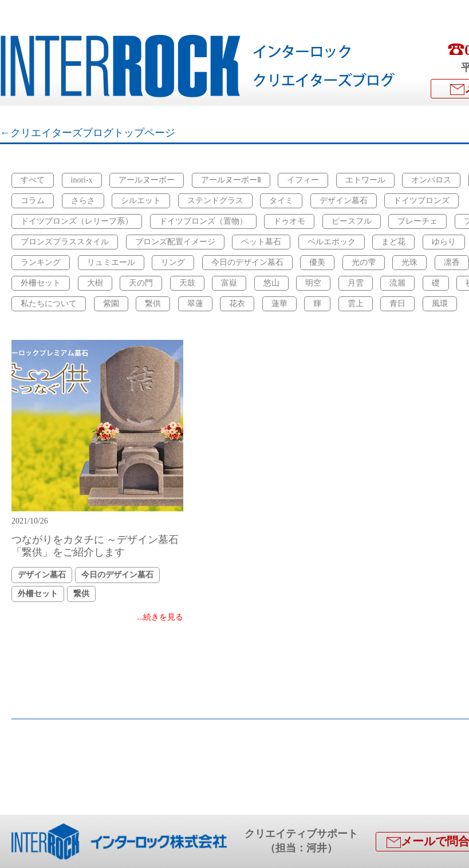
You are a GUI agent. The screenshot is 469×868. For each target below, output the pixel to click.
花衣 (237, 304)
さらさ (83, 201)
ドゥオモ (289, 221)
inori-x (82, 180)
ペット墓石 (261, 242)
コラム (33, 201)
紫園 (111, 304)
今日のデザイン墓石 (247, 262)
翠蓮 (195, 304)
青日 (397, 304)
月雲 (356, 283)
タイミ (281, 201)
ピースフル (352, 221)
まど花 (393, 242)
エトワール (365, 180)
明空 (313, 283)
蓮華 (279, 304)
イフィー (303, 180)
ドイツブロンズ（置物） (203, 221)
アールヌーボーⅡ (231, 180)
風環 (440, 304)
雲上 (356, 304)
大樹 (95, 283)
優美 (317, 262)
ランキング (41, 262)
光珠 (409, 262)
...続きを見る (161, 617)
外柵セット (41, 283)
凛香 (452, 262)
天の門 (141, 283)
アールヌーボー (147, 180)
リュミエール (111, 262)
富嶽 (229, 283)
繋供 (153, 304)
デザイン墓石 (344, 201)
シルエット (141, 201)
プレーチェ (417, 221)
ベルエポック (332, 242)
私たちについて (49, 304)
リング (173, 262)
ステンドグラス (215, 201)
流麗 (397, 283)
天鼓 (187, 283)
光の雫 (364, 262)
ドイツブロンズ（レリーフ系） (77, 221)
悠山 (271, 283)
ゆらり (444, 242)
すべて (33, 180)
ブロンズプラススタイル (65, 242)
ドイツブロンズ (421, 201)
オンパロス (431, 180)
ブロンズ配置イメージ (175, 242)
